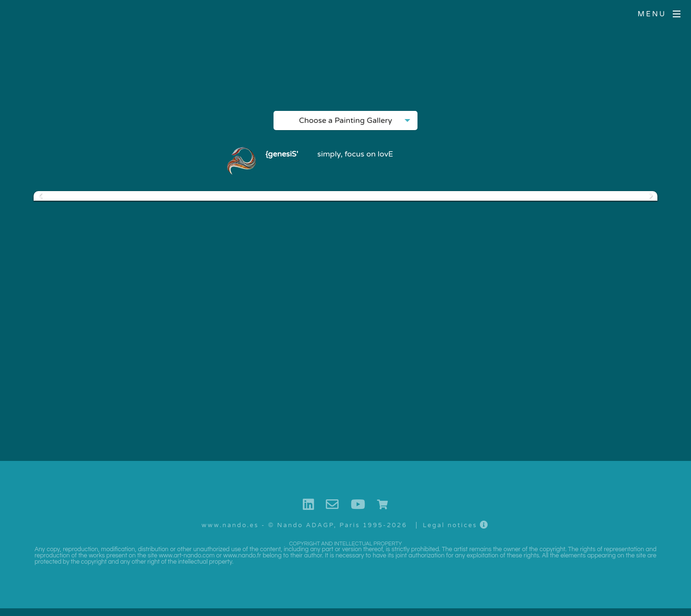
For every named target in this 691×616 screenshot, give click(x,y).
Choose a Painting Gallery (345, 123)
